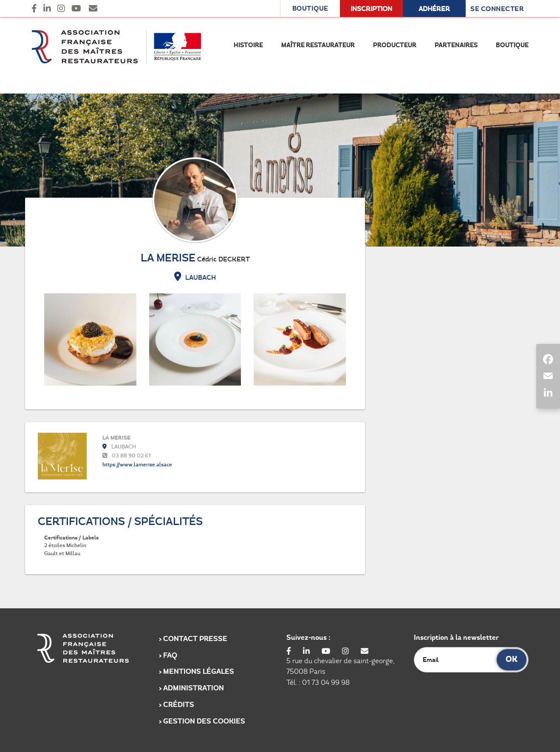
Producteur (395, 45)
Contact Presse (195, 639)
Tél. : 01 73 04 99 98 (318, 682)
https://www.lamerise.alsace (137, 464)
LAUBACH (195, 277)
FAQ (170, 655)
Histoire (248, 45)
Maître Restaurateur (318, 45)
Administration (194, 688)
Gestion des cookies (204, 721)
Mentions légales (199, 671)
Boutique (512, 45)
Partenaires (456, 45)
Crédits (179, 705)
